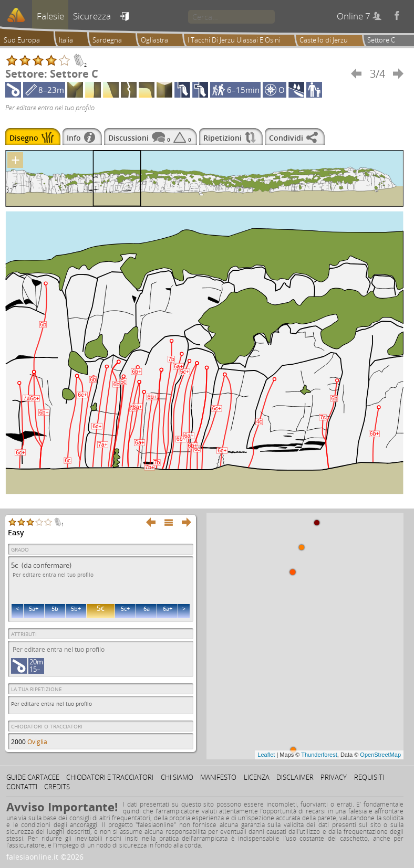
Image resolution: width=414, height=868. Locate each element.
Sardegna (107, 40)
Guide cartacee (33, 777)
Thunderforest (319, 755)
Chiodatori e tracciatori (110, 777)
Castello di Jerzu (324, 40)
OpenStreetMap (380, 755)
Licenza (257, 777)
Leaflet (266, 755)
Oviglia (37, 742)
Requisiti (369, 777)
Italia (66, 40)
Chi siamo (177, 777)
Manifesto (218, 777)
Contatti (22, 787)
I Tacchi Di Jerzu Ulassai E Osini (234, 40)
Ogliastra (154, 40)
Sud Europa (22, 40)
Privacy (334, 777)
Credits (57, 787)
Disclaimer (295, 777)
